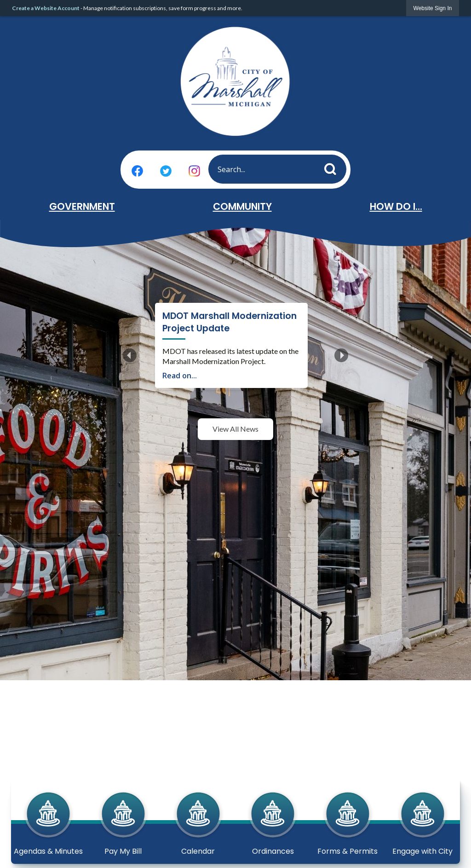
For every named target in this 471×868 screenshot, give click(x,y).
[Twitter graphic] (166, 171)
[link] (433, 8)
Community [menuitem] (242, 206)
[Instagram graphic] (194, 171)
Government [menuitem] (82, 206)
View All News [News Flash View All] (235, 497)
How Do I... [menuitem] (396, 206)
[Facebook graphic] (137, 171)
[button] (333, 167)
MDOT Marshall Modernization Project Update (264, 316)
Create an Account (205, 392)
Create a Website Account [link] (46, 8)
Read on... (180, 363)
